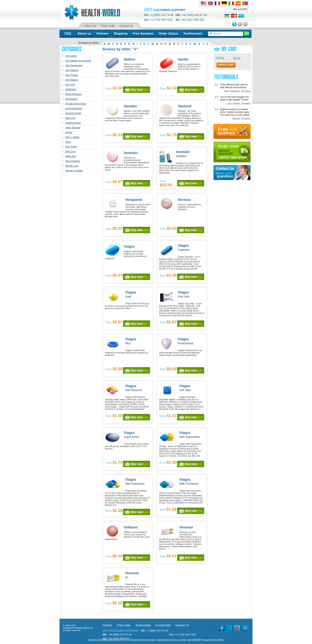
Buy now (137, 90)
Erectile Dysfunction (76, 104)
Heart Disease (73, 128)
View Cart (90, 26)
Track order (124, 625)
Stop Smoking (73, 161)
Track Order (108, 26)
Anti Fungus (72, 75)
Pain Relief (71, 147)
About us (84, 34)
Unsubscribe (163, 625)
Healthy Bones (73, 123)
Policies (103, 34)
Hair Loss (70, 118)
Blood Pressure (73, 94)
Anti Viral (70, 85)
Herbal (69, 132)
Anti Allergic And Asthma (78, 61)
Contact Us (126, 26)
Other (68, 142)
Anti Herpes (72, 80)
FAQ (68, 34)
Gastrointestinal (74, 109)
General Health (73, 113)
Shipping (121, 34)
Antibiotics (71, 89)
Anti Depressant (74, 66)
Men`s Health (72, 137)
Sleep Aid (70, 156)
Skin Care (71, 152)
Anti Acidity (71, 56)
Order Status (168, 34)
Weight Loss (72, 166)
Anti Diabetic (72, 70)
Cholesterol (71, 99)
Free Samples (143, 34)
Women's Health (74, 171)
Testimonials (193, 34)
